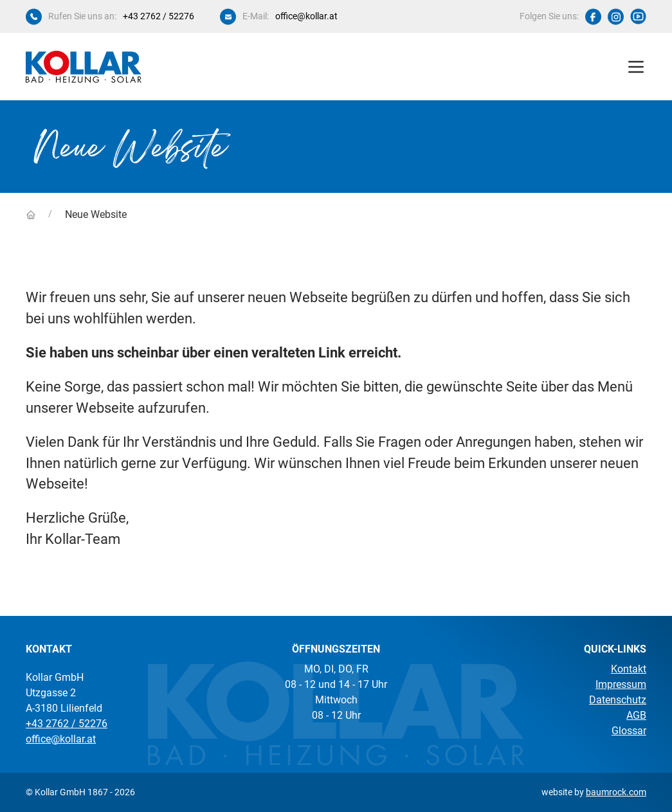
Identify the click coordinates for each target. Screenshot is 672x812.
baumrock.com (616, 792)
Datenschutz (618, 700)
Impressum (621, 684)
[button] (636, 67)
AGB (636, 715)
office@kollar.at (306, 16)
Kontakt (629, 669)
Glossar (629, 731)
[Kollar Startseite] (84, 67)
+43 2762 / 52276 (159, 16)
